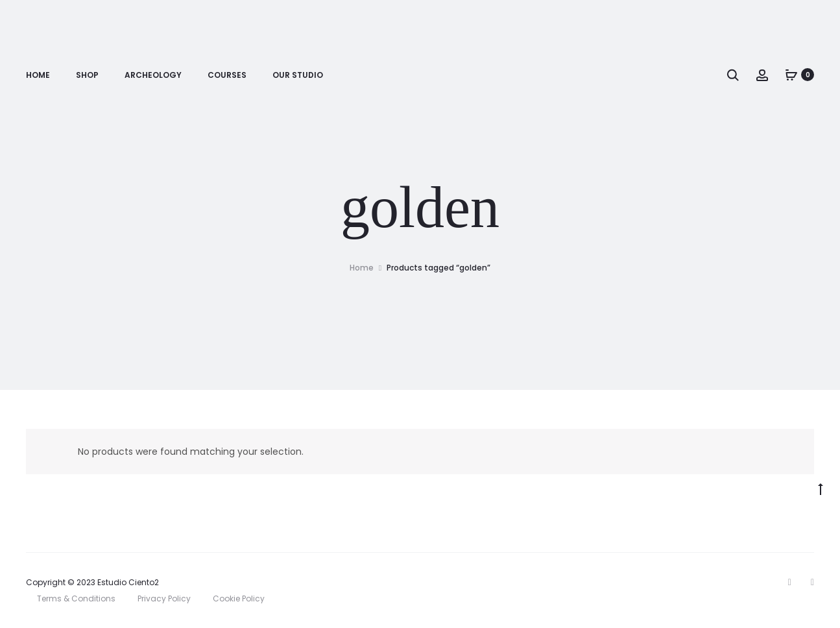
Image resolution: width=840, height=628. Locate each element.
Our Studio (298, 75)
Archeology (153, 75)
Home (38, 75)
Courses (227, 75)
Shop (87, 75)
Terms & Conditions (76, 598)
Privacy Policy (164, 598)
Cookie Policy (239, 598)
